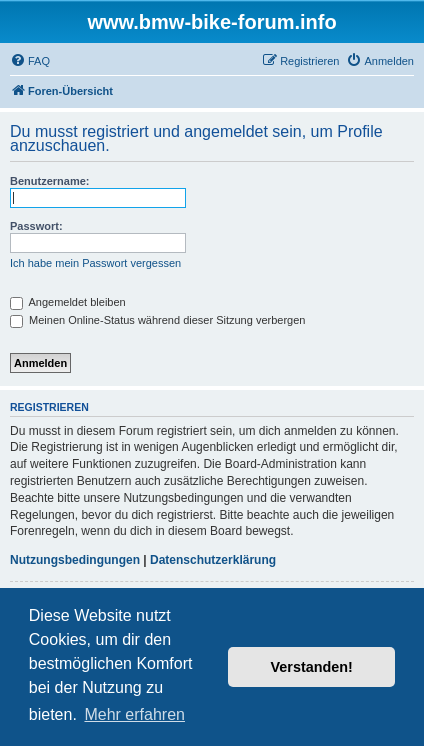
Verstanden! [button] (312, 667)
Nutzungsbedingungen (75, 560)
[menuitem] (30, 61)
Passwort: (36, 226)
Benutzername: (49, 181)
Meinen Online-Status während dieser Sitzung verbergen (157, 320)
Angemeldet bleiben (68, 302)
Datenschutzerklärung (213, 560)
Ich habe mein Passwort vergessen (95, 263)
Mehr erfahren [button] (134, 714)
